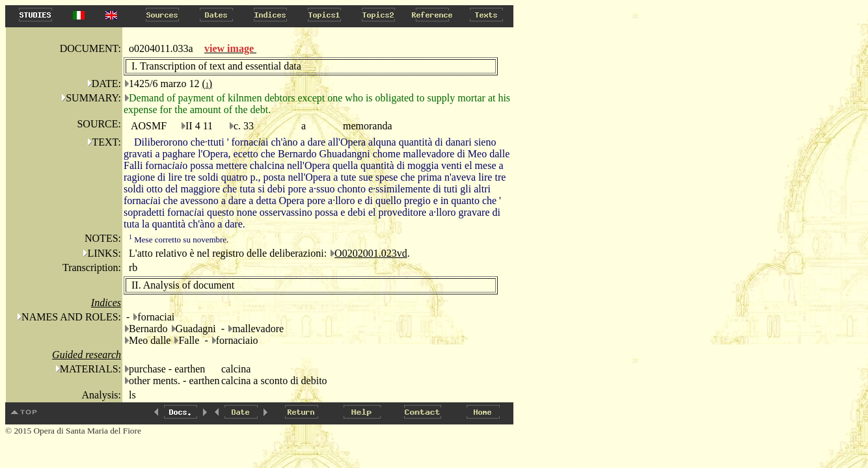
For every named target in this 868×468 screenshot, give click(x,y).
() (207, 84)
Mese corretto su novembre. (179, 240)
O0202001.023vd (371, 253)
